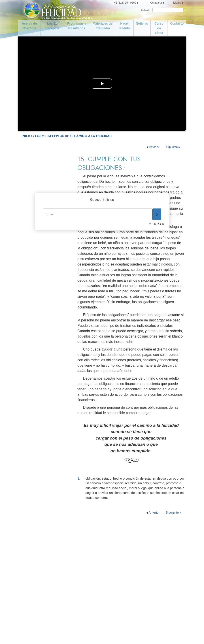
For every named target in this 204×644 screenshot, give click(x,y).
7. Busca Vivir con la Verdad (40, 283)
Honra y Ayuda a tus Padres (94, 541)
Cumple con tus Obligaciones (130, 543)
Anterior (153, 147)
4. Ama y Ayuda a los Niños (40, 265)
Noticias (142, 23)
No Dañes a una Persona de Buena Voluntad (92, 593)
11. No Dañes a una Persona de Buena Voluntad (43, 314)
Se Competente (130, 559)
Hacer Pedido (125, 26)
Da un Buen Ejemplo (89, 548)
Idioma (177, 3)
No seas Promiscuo (43, 599)
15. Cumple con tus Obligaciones (35, 346)
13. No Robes (31, 332)
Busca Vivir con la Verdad (93, 556)
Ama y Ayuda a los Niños (92, 534)
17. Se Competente (34, 360)
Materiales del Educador (103, 26)
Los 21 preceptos (52, 26)
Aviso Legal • (134, 635)
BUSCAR (146, 10)
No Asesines (83, 563)
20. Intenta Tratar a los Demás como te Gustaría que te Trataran (42, 393)
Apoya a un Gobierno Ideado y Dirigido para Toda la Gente (94, 581)
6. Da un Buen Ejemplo (37, 277)
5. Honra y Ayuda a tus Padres (42, 271)
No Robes (81, 613)
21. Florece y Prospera (37, 403)
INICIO (27, 136)
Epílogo (27, 409)
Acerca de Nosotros (29, 26)
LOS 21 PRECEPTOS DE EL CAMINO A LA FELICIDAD (73, 136)
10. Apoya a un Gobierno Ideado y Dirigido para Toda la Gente (43, 304)
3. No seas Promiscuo (36, 258)
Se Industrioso (130, 552)
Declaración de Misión (45, 541)
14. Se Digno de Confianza (39, 338)
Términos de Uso (115, 635)
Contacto (177, 23)
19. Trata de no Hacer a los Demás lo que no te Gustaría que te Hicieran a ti (41, 380)
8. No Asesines (32, 290)
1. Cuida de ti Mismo (35, 246)
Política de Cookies (153, 635)
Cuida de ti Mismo (42, 584)
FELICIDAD (29, 239)
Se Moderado (39, 591)
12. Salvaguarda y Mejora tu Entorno (40, 324)
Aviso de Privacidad (91, 635)
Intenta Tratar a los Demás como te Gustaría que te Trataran (138, 595)
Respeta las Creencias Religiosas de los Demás (137, 568)
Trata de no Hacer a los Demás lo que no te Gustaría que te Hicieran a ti (139, 581)
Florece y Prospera (133, 606)
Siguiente (173, 147)
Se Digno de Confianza (136, 534)
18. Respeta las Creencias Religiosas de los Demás (39, 368)
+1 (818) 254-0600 (125, 3)
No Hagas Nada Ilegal (90, 570)
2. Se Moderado (32, 252)
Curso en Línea (159, 28)
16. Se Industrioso (34, 354)
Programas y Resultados (77, 26)
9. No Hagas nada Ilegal (37, 296)
